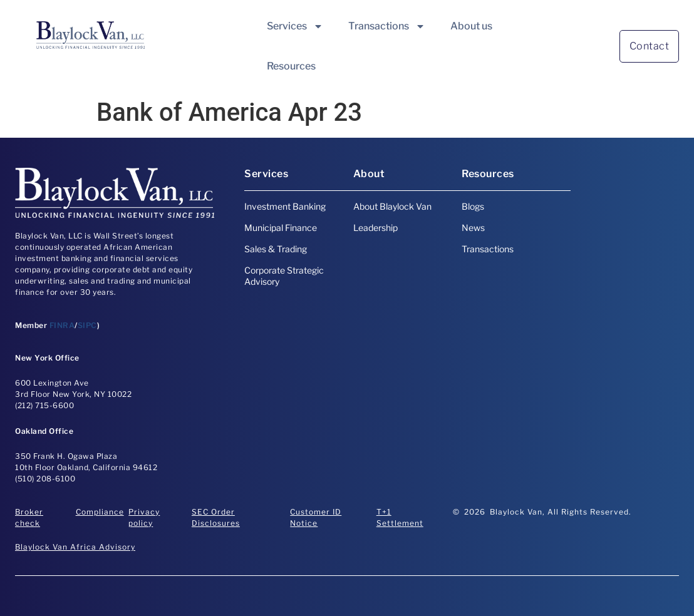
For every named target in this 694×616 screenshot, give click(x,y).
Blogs (473, 206)
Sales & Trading (276, 249)
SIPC (87, 325)
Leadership (375, 228)
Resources (291, 66)
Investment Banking (285, 206)
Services (295, 26)
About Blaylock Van (392, 206)
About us (471, 26)
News (473, 228)
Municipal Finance (281, 228)
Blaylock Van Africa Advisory (75, 547)
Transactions (387, 26)
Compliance (100, 512)
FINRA (62, 325)
